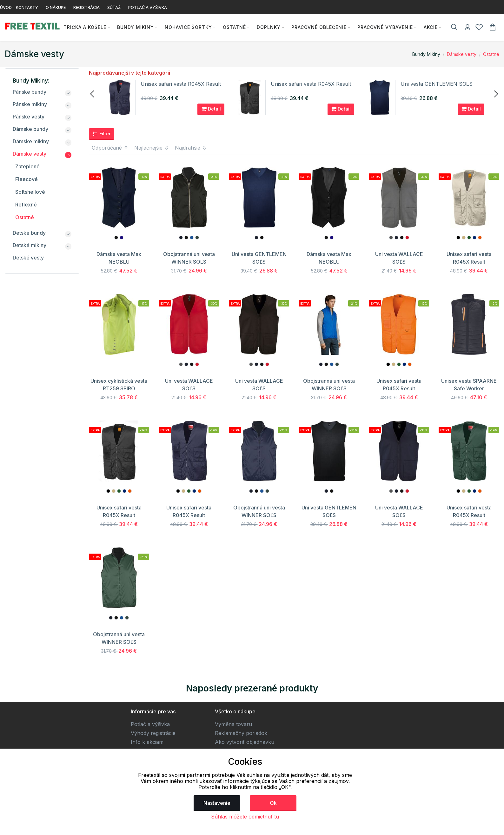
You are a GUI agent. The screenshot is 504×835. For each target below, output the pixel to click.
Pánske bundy (30, 92)
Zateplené (27, 166)
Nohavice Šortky (187, 27)
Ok (273, 803)
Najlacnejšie (152, 148)
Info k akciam (147, 742)
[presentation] (93, 93)
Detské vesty (28, 258)
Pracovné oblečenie (317, 27)
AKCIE (429, 27)
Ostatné (233, 27)
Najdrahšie (191, 148)
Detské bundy (29, 233)
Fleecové (27, 179)
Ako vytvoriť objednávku (245, 742)
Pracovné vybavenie (384, 27)
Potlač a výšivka (150, 724)
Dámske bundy (30, 129)
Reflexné (26, 205)
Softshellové (30, 192)
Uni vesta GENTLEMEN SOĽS (437, 84)
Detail (211, 109)
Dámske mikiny (31, 141)
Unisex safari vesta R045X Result (181, 84)
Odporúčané (110, 148)
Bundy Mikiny (134, 27)
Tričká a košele (83, 27)
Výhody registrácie (153, 733)
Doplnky (267, 27)
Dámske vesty (462, 54)
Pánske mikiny (30, 104)
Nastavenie (217, 803)
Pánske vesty (29, 117)
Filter (102, 134)
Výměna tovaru (233, 724)
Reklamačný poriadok (241, 733)
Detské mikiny (30, 245)
